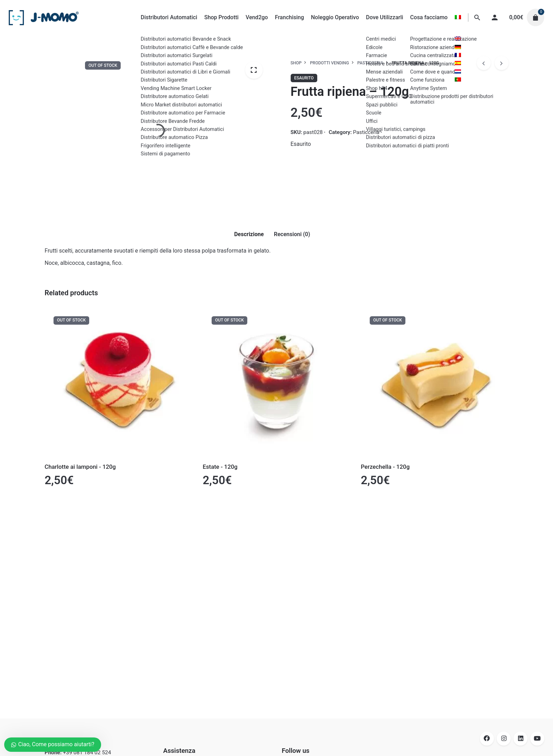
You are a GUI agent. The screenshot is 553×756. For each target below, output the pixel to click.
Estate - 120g (220, 467)
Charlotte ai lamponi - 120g (80, 467)
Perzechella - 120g (385, 467)
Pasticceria (366, 132)
